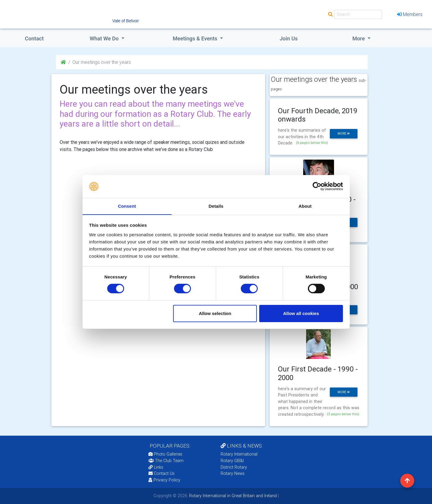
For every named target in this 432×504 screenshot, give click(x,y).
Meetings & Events (196, 38)
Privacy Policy (164, 480)
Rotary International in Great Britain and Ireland (232, 496)
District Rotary (234, 467)
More (359, 38)
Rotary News (233, 473)
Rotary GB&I (232, 461)
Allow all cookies (301, 313)
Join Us (289, 38)
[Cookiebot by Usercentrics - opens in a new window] (317, 186)
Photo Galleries (165, 454)
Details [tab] (216, 206)
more (344, 134)
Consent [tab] (127, 206)
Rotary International (239, 454)
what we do (105, 38)
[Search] (358, 14)
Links (156, 467)
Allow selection (215, 313)
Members (410, 14)
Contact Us (162, 473)
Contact (34, 38)
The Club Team (166, 461)
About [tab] (305, 206)
